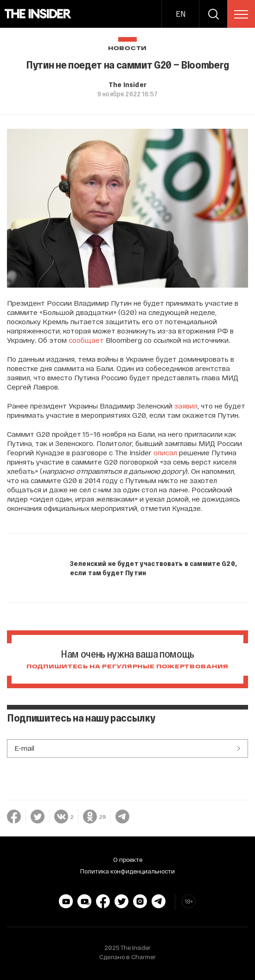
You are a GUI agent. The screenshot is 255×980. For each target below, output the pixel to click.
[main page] (38, 14)
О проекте (128, 860)
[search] (213, 14)
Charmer (143, 957)
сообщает (86, 340)
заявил (186, 406)
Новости (127, 48)
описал (165, 452)
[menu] (241, 14)
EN (181, 14)
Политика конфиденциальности (127, 871)
